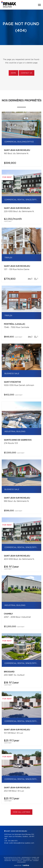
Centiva (26, 865)
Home (13, 73)
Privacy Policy (17, 861)
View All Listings (21, 812)
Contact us (27, 73)
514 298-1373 (13, 841)
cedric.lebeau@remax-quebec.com (21, 843)
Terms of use (27, 861)
